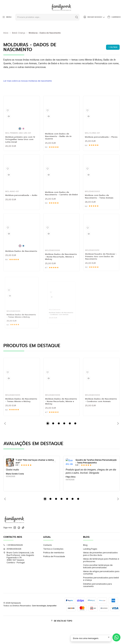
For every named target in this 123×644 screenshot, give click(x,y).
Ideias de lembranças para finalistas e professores (101, 578)
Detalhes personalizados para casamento (97, 603)
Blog (85, 563)
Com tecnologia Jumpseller (44, 623)
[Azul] (20, 123)
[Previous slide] (6, 441)
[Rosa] (24, 123)
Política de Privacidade (54, 574)
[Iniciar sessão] (96, 17)
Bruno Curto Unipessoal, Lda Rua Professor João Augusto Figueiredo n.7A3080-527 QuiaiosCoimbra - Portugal (19, 575)
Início (6, 28)
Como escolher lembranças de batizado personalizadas (98, 584)
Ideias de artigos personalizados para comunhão (101, 590)
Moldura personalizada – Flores (101, 134)
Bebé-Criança (19, 28)
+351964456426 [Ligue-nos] (13, 563)
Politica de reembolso (54, 570)
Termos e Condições (53, 567)
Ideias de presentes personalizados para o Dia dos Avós (100, 572)
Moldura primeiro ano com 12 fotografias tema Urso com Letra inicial (21, 136)
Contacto (48, 563)
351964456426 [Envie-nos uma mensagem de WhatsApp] (12, 567)
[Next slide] (117, 441)
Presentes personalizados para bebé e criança (101, 597)
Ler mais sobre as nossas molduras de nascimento (30, 76)
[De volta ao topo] (61, 639)
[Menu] (7, 17)
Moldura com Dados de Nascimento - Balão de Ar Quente (60, 133)
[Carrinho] (114, 17)
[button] (112, 42)
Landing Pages (90, 567)
